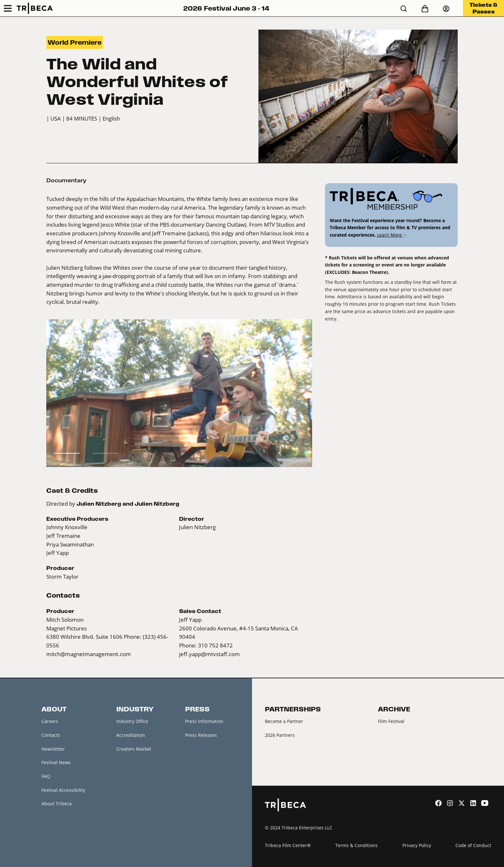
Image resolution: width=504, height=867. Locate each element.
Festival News (56, 762)
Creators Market (134, 749)
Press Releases (201, 735)
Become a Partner (284, 721)
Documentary (66, 180)
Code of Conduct (473, 845)
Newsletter (53, 749)
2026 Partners (280, 735)
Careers (50, 721)
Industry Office (132, 721)
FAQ (46, 776)
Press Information (204, 721)
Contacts (51, 735)
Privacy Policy (417, 845)
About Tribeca (57, 804)
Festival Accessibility (63, 790)
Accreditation (131, 735)
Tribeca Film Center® (288, 845)
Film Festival (391, 721)
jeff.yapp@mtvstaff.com (209, 654)
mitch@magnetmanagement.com (89, 654)
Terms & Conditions (356, 845)
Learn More (392, 235)
